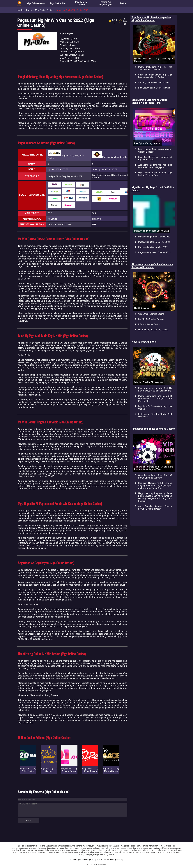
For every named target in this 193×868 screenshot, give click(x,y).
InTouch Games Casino (149, 324)
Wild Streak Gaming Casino (151, 314)
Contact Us (84, 860)
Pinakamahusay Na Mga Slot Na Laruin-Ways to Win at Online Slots (155, 389)
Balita (123, 3)
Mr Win (72, 45)
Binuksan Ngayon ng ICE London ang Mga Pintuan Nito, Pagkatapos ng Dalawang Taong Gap (155, 486)
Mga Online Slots (58, 3)
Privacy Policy (96, 860)
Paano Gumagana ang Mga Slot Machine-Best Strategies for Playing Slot (155, 399)
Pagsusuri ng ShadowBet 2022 (153, 247)
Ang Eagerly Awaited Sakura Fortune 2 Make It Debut (155, 508)
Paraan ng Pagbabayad (105, 3)
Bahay (29, 10)
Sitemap (120, 860)
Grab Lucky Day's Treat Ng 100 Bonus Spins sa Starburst (155, 477)
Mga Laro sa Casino (81, 3)
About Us (74, 860)
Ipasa (29, 821)
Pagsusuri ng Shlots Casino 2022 (154, 242)
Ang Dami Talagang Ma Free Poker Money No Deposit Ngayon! (155, 166)
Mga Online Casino (36, 3)
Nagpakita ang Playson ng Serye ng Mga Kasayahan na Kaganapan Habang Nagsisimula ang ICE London (155, 497)
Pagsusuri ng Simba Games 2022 (154, 237)
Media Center (109, 860)
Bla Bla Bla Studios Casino (151, 319)
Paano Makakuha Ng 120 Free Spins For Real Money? (155, 68)
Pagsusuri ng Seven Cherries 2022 (154, 252)
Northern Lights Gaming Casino (153, 330)
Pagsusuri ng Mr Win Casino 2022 (72, 10)
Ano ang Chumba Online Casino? (154, 83)
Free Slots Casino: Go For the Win (154, 88)
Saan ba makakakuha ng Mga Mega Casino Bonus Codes (155, 76)
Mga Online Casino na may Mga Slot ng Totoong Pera (155, 174)
